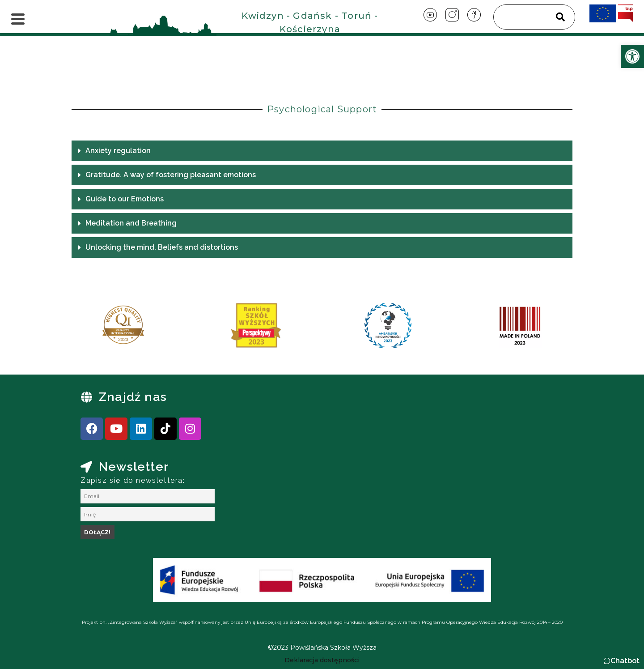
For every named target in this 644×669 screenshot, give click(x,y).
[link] (632, 56)
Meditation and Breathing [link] (131, 223)
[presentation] (89, 328)
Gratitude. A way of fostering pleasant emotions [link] (171, 175)
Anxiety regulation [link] (124, 151)
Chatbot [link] (625, 661)
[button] (322, 151)
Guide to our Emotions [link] (125, 199)
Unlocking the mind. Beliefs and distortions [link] (162, 247)
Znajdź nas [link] (133, 397)
